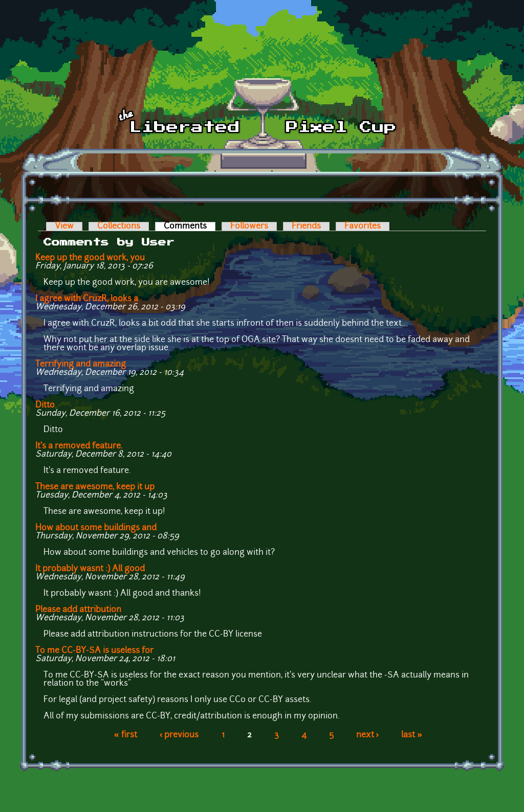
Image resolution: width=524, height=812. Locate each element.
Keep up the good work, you (90, 258)
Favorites (363, 227)
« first (126, 735)
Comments (190, 227)
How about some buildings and (96, 528)
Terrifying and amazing (81, 365)
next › (368, 735)
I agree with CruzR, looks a (87, 299)
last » (412, 735)
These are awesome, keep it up (95, 487)
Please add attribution (78, 610)
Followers (249, 227)
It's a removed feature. (79, 446)
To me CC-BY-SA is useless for (94, 651)
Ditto (45, 405)
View (64, 227)
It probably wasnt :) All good (90, 569)
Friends (306, 227)
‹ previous (179, 735)
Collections (119, 227)
